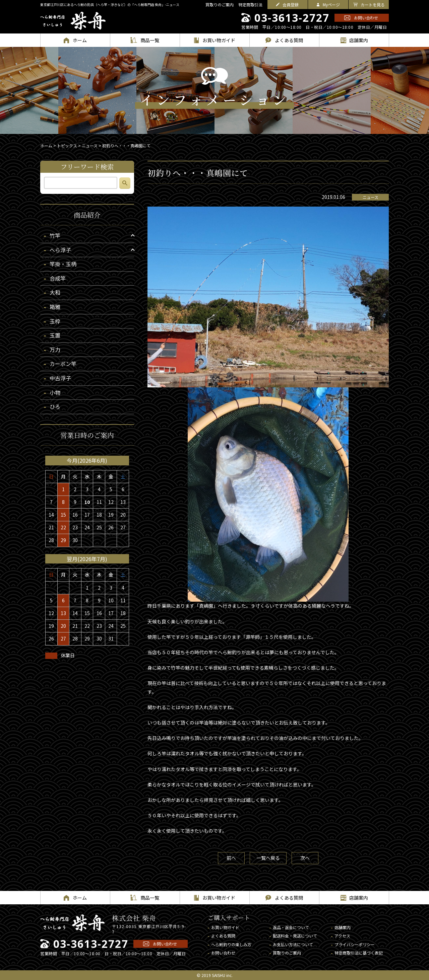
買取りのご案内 (220, 5)
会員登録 (291, 5)
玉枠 (55, 321)
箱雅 (55, 307)
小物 (55, 392)
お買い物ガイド (225, 927)
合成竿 (58, 278)
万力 (55, 350)
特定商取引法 (250, 5)
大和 (55, 292)
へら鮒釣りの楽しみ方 (231, 944)
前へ (231, 858)
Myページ (331, 5)
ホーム (46, 145)
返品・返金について (291, 927)
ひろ (55, 406)
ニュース (371, 197)
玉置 (55, 335)
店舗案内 (343, 927)
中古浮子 (60, 378)
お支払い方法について (293, 944)
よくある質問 (223, 936)
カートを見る (373, 5)
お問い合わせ (366, 18)
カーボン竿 (63, 364)
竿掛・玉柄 (63, 264)
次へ (305, 858)
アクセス (342, 936)
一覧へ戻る (268, 858)
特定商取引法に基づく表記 (359, 953)
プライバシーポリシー (355, 944)
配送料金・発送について (295, 936)
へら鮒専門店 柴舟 (73, 21)
